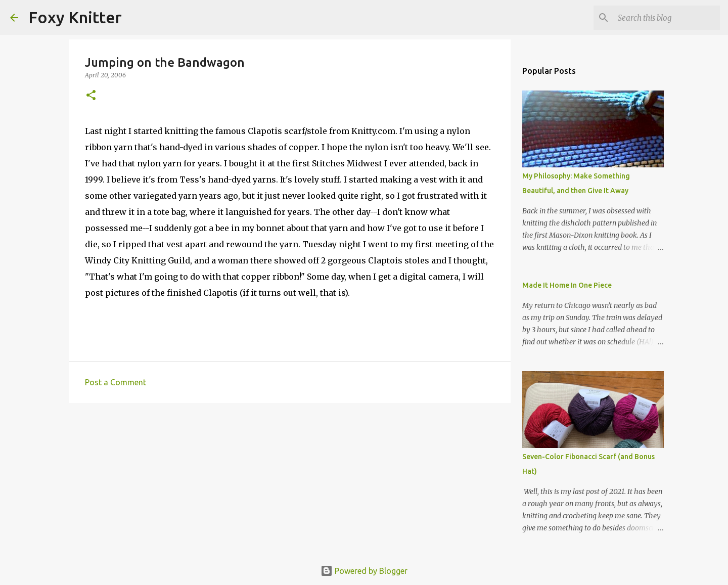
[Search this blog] (667, 18)
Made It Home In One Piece (567, 285)
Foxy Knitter (75, 17)
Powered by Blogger (364, 571)
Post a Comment (116, 382)
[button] (91, 96)
